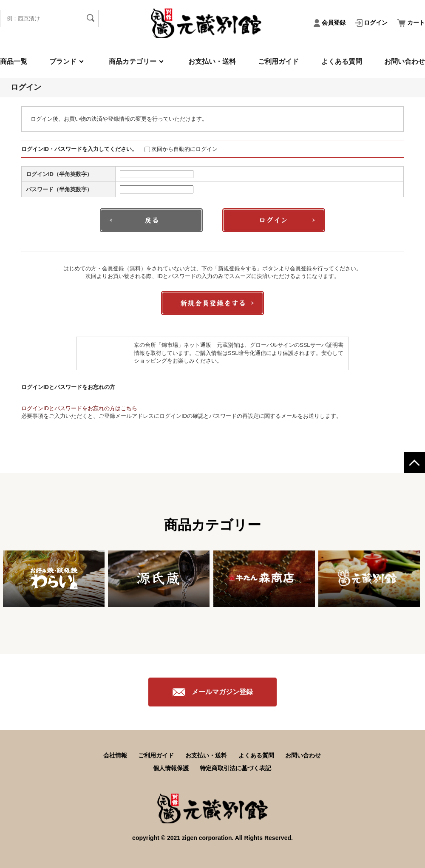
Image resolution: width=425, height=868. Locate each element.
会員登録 (330, 23)
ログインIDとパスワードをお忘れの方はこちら (79, 408)
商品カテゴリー (133, 61)
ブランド (63, 61)
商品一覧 (14, 61)
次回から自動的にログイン (181, 149)
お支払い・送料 (212, 61)
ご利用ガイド (278, 61)
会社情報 (115, 755)
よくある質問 (342, 61)
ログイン (372, 23)
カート (411, 23)
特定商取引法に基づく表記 (235, 768)
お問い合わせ (405, 61)
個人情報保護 (171, 768)
